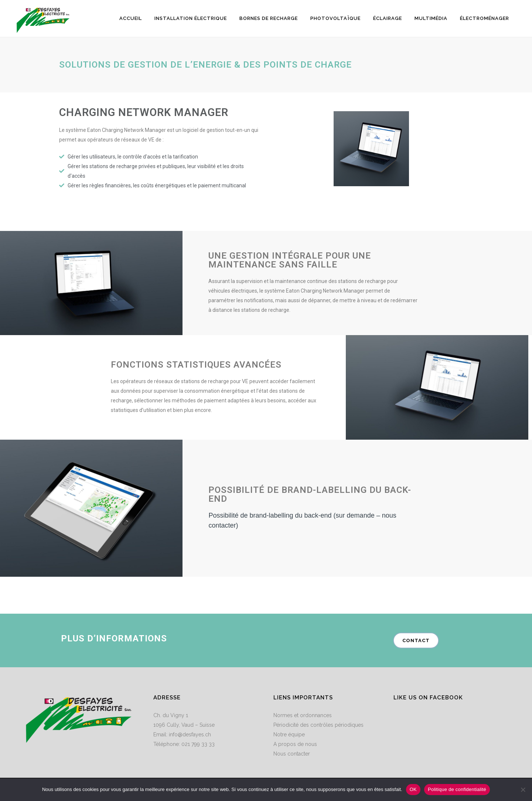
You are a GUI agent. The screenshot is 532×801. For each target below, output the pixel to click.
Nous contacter (292, 754)
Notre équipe (289, 734)
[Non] (523, 790)
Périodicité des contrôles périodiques (318, 725)
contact (416, 640)
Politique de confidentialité (457, 789)
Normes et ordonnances (303, 715)
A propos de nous (295, 744)
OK (413, 789)
